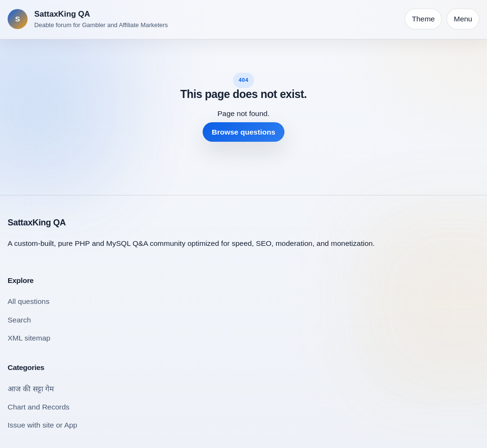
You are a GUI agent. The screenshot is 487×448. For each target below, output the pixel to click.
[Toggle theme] (423, 19)
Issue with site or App (42, 425)
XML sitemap (29, 338)
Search (19, 320)
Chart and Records (39, 407)
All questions (29, 301)
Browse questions (243, 132)
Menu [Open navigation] (463, 19)
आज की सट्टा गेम (31, 389)
